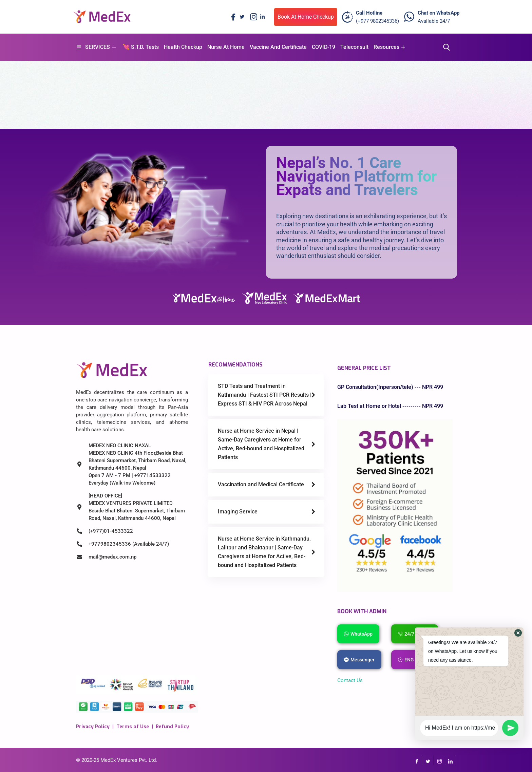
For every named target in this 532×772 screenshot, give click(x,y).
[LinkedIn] (262, 17)
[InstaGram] (439, 760)
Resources (389, 47)
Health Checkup (183, 47)
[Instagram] (252, 17)
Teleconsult (354, 47)
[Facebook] (232, 17)
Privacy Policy (93, 727)
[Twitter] (242, 17)
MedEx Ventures (119, 760)
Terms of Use (133, 727)
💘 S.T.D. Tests (141, 47)
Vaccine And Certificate (278, 47)
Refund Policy (172, 727)
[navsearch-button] (444, 47)
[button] (518, 633)
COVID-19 (324, 47)
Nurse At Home (226, 47)
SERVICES (96, 47)
